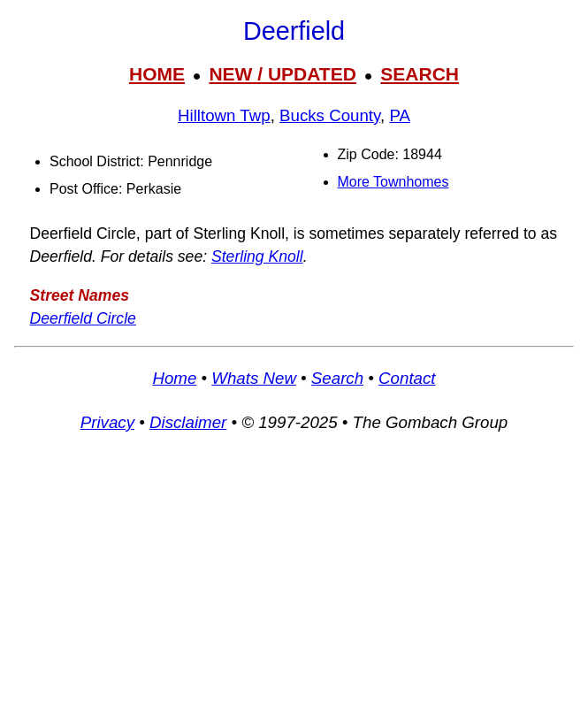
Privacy (107, 422)
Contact (407, 378)
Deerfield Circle (83, 318)
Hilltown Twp (224, 115)
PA (400, 115)
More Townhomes (393, 182)
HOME (157, 74)
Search (337, 378)
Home (174, 378)
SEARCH (420, 74)
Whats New (254, 378)
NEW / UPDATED (282, 74)
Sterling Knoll (257, 256)
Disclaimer (188, 422)
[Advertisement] (294, 577)
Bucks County (330, 115)
